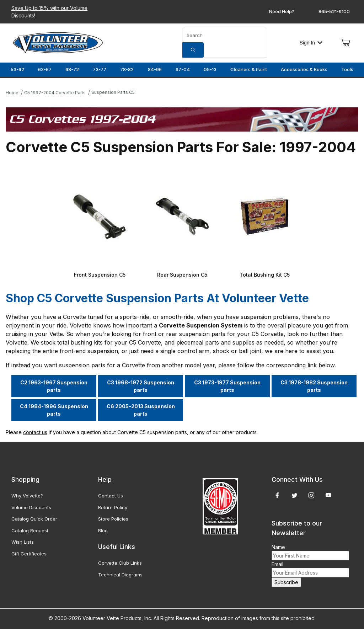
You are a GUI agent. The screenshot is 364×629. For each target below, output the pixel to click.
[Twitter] (295, 495)
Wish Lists (23, 542)
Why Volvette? (27, 496)
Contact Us (111, 496)
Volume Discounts (31, 507)
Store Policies (113, 519)
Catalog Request (30, 531)
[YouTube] (328, 495)
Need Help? (282, 11)
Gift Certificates (29, 554)
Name (278, 547)
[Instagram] (311, 495)
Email (277, 564)
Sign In (311, 43)
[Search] (193, 50)
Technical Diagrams (120, 575)
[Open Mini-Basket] (345, 43)
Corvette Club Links (120, 563)
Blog (103, 531)
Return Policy (113, 507)
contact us (35, 432)
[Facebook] (277, 495)
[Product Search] (225, 35)
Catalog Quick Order (34, 519)
